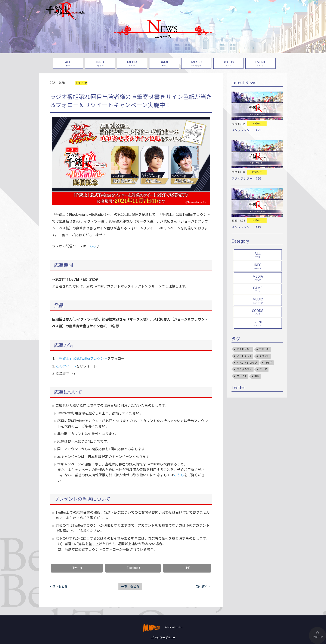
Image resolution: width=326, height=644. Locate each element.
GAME (164, 64)
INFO (100, 64)
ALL (68, 64)
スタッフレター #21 (246, 130)
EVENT (260, 64)
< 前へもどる (59, 587)
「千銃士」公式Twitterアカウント (82, 359)
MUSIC (196, 64)
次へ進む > (203, 587)
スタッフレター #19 (246, 227)
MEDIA (132, 64)
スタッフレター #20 (246, 179)
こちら (91, 246)
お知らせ (81, 83)
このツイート (66, 366)
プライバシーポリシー (163, 638)
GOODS (228, 64)
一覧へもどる (130, 587)
